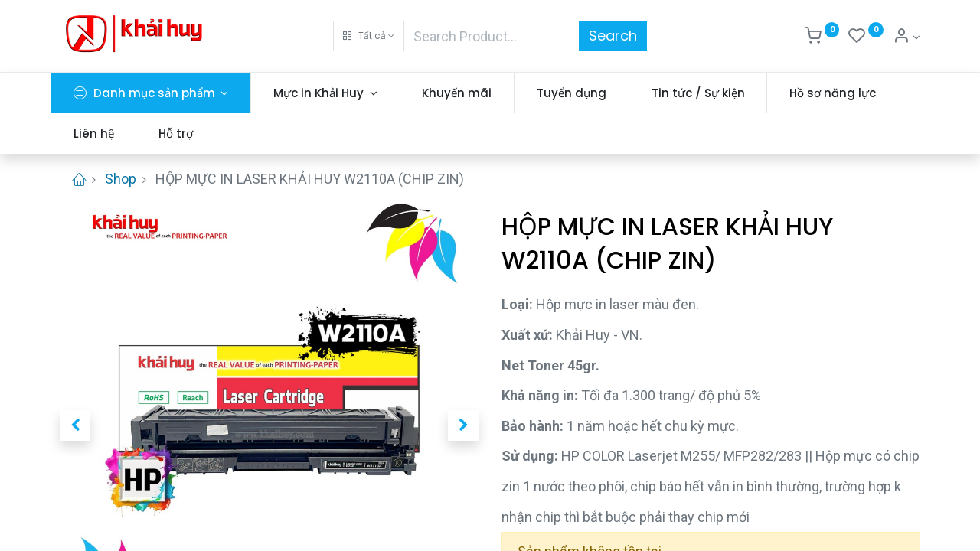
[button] (369, 36)
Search (613, 36)
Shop (121, 179)
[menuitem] (467, 93)
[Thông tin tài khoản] (906, 37)
